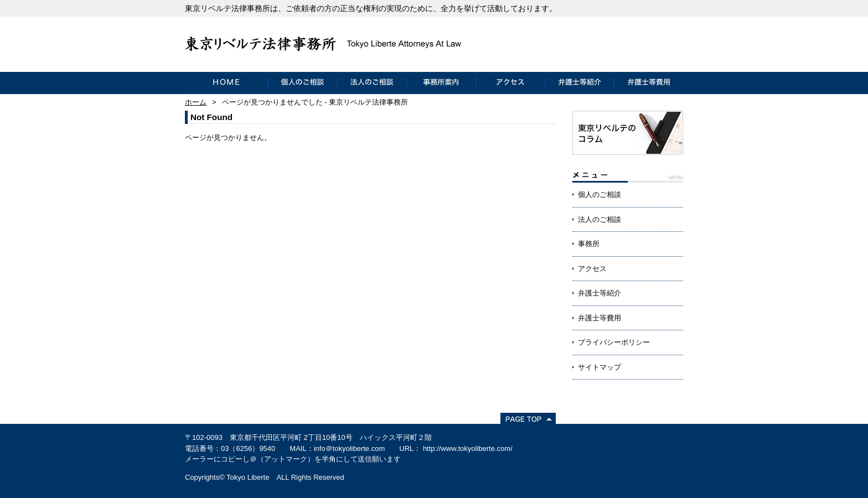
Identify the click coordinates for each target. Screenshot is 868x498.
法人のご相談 (372, 83)
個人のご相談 (303, 83)
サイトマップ (600, 367)
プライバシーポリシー (614, 342)
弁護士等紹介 (579, 83)
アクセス (510, 83)
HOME (226, 83)
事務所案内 (441, 83)
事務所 (589, 244)
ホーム (196, 102)
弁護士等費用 (649, 83)
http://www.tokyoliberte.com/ (468, 448)
